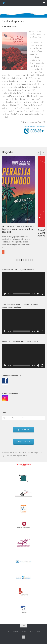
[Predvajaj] (5, 294)
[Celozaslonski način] (42, 294)
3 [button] (21, 260)
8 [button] (33, 260)
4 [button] (24, 260)
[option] (23, 206)
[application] (23, 284)
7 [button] (30, 260)
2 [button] (19, 260)
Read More (8, 252)
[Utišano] (38, 294)
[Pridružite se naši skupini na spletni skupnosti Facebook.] (24, 637)
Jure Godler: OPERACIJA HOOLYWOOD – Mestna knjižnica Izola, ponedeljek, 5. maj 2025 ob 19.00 (23, 229)
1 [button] (17, 260)
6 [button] (28, 260)
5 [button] (26, 260)
